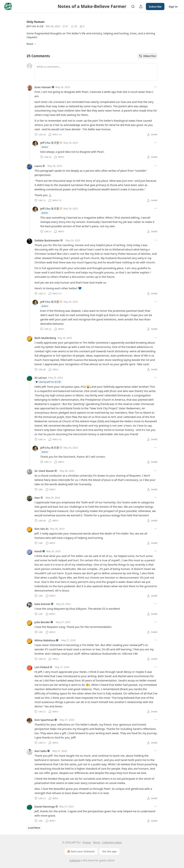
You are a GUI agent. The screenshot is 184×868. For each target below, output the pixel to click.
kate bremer (42, 604)
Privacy (87, 842)
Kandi (38, 551)
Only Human (35, 22)
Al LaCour (41, 378)
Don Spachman (44, 720)
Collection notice (112, 842)
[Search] (133, 6)
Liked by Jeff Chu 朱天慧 (48, 382)
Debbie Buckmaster (47, 240)
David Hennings (45, 806)
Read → (31, 44)
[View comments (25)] (74, 26)
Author (45, 147)
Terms (96, 842)
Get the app (109, 851)
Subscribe (155, 6)
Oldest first (147, 56)
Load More (34, 828)
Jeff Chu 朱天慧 (35, 26)
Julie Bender (42, 622)
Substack (75, 860)
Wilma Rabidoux (45, 640)
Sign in (173, 6)
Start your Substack (81, 851)
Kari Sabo (41, 751)
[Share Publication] (141, 6)
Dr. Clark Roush (44, 471)
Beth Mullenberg (45, 338)
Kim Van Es (42, 529)
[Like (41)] (65, 26)
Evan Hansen (43, 87)
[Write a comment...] (96, 72)
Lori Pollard (42, 667)
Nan (37, 498)
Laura (38, 166)
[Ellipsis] (156, 87)
